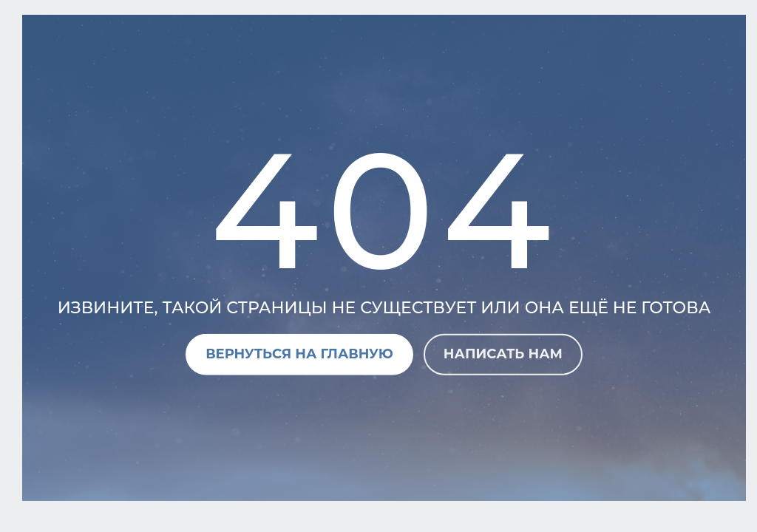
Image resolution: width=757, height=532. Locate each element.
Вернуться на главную (299, 354)
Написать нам (503, 354)
